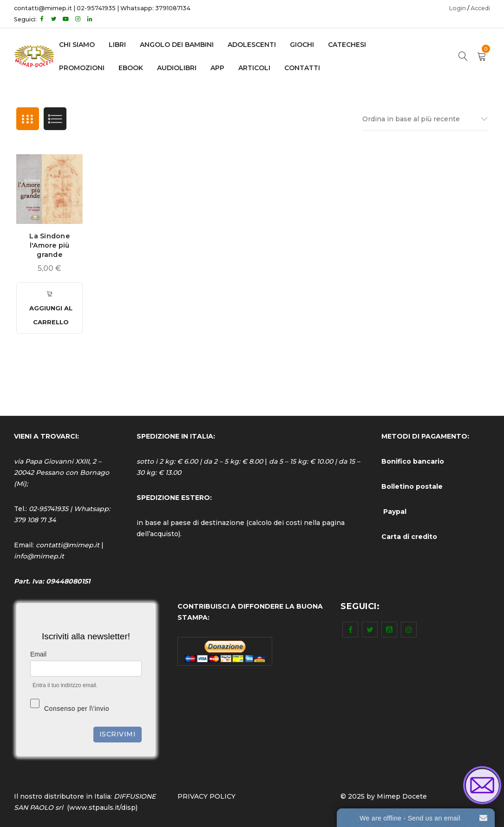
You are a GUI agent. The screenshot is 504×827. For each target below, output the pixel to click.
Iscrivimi (118, 734)
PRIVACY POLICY (206, 796)
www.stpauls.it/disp (102, 807)
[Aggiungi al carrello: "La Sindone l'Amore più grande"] (49, 308)
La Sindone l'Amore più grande (49, 245)
